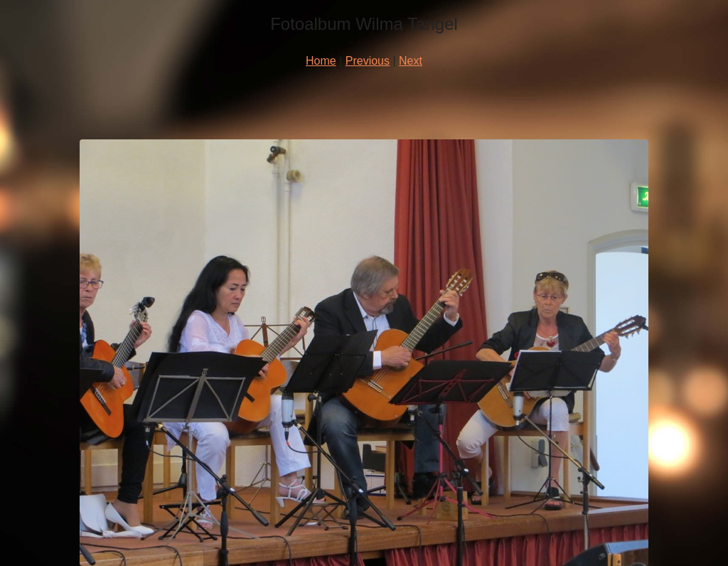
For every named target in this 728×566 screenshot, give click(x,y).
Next (411, 61)
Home (321, 61)
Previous (368, 61)
